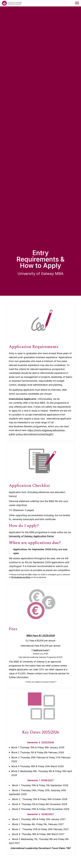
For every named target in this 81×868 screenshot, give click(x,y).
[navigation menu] (77, 3)
